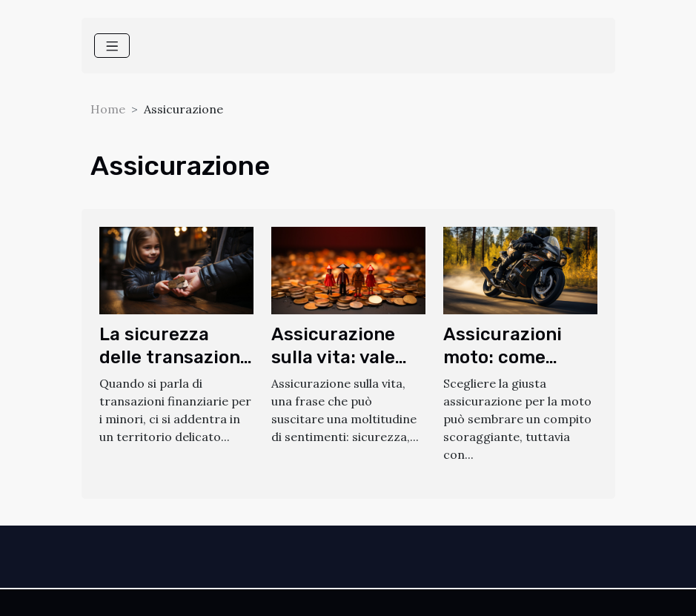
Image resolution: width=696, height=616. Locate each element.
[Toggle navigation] (112, 46)
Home (108, 109)
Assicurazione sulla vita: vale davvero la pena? (346, 357)
